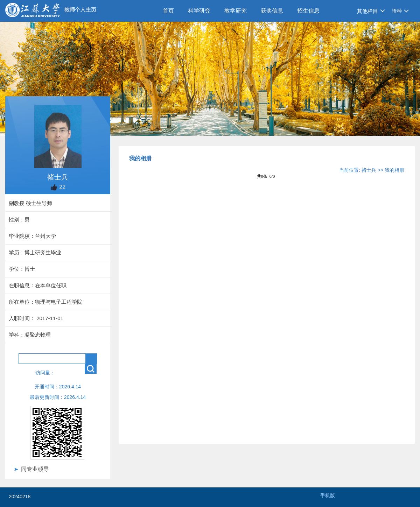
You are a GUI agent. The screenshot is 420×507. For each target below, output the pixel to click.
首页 (168, 11)
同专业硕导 (35, 469)
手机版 (328, 495)
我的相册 (394, 170)
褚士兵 (369, 170)
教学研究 (236, 11)
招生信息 (308, 11)
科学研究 (199, 11)
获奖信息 (272, 11)
